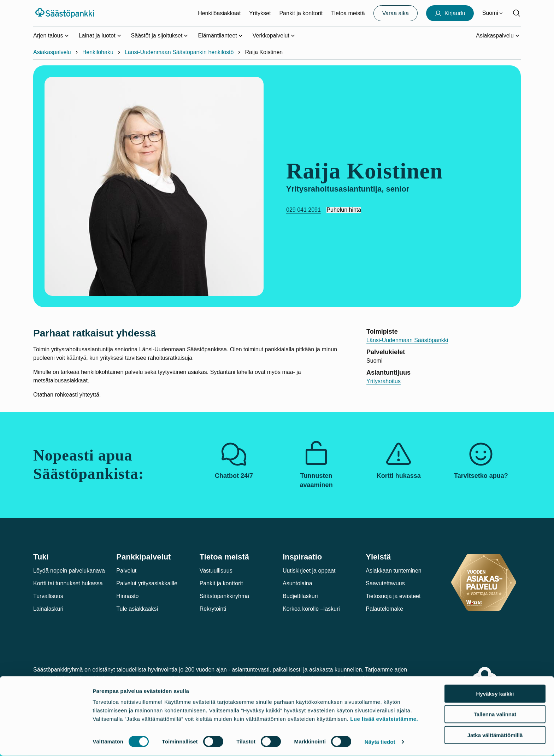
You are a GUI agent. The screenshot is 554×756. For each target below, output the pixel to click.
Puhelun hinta (344, 210)
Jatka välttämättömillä (495, 735)
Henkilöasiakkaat (219, 13)
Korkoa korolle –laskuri (311, 609)
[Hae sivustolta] (517, 13)
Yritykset (260, 13)
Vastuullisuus (216, 571)
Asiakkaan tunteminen (393, 571)
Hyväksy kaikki (495, 694)
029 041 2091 (303, 210)
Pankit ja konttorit (301, 13)
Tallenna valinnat (495, 715)
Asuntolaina (297, 583)
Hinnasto (127, 596)
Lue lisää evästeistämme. (384, 719)
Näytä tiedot (380, 742)
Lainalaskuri (48, 609)
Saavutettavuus (385, 583)
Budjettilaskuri (300, 596)
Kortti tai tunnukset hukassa (68, 583)
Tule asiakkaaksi (137, 609)
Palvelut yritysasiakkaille (147, 583)
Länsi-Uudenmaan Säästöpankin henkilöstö (179, 52)
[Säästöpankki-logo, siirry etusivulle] (66, 13)
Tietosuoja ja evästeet (393, 596)
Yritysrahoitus (384, 381)
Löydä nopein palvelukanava (69, 571)
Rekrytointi (213, 609)
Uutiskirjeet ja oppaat (309, 571)
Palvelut (126, 571)
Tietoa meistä (348, 13)
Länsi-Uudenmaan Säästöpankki (407, 340)
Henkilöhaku (98, 52)
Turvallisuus (48, 596)
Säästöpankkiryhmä (225, 596)
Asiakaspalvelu (52, 52)
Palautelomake (384, 609)
